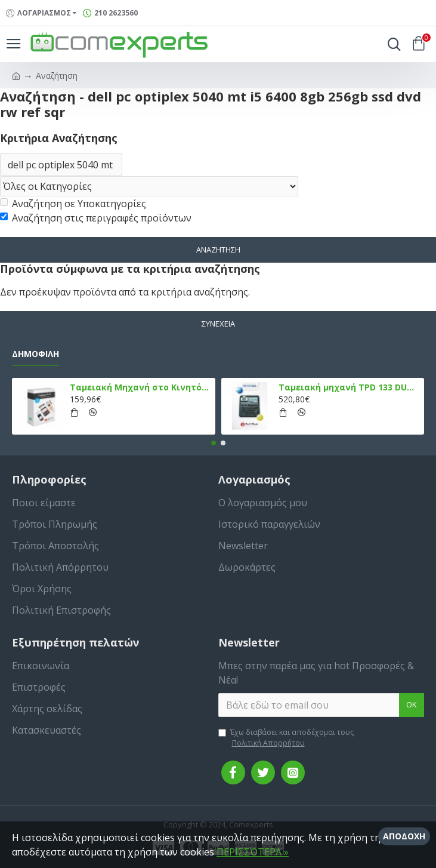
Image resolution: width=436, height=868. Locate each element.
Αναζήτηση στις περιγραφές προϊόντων (96, 218)
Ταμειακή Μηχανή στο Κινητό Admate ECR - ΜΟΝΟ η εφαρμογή (140, 387)
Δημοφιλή (35, 354)
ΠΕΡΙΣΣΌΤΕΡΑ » (253, 852)
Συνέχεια (218, 324)
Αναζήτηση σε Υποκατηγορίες (73, 204)
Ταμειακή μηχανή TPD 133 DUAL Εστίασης (349, 387)
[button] (214, 443)
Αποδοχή (404, 836)
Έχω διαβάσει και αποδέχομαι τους (286, 738)
